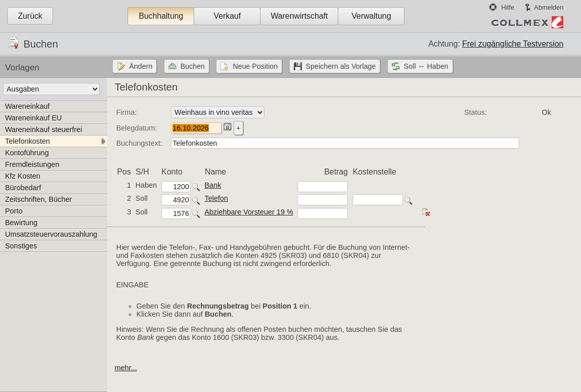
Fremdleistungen (32, 164)
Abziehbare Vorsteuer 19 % (249, 212)
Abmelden (549, 7)
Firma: (127, 112)
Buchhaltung (161, 16)
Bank (213, 185)
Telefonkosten (28, 141)
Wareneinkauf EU (33, 118)
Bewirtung (21, 223)
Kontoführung (27, 153)
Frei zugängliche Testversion (513, 44)
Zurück (30, 16)
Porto (14, 211)
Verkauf (228, 16)
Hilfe (508, 7)
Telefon (216, 198)
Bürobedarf (23, 188)
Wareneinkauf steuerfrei (43, 129)
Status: (476, 112)
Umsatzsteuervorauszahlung (51, 234)
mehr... (126, 368)
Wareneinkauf (27, 106)
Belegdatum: (137, 128)
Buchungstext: (139, 143)
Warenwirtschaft (299, 16)
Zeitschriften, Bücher (38, 199)
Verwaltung (371, 16)
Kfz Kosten (23, 176)
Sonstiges (21, 246)
